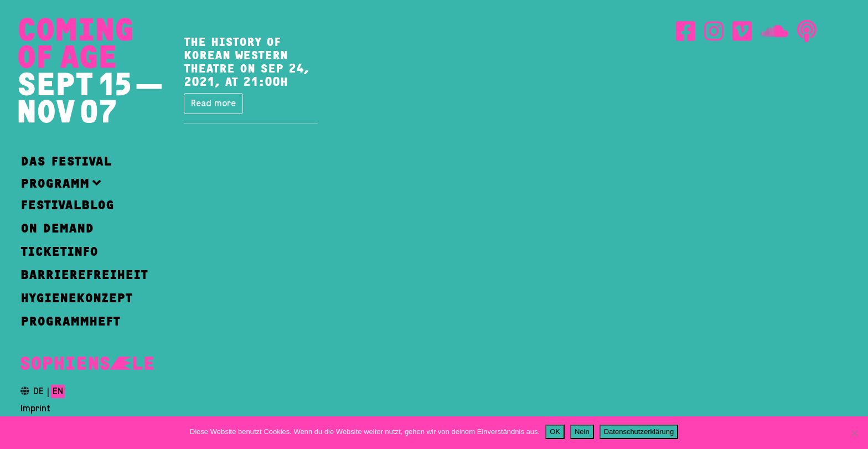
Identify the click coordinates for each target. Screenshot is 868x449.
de (38, 391)
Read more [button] (213, 104)
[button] (84, 183)
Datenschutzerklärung (639, 432)
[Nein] (854, 433)
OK (555, 432)
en (58, 391)
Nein (582, 432)
